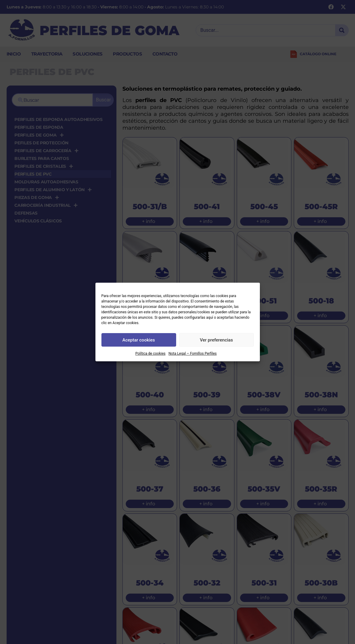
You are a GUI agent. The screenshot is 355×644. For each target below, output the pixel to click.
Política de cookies (150, 354)
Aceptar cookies (139, 340)
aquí (210, 317)
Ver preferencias (216, 340)
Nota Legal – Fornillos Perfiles (193, 354)
